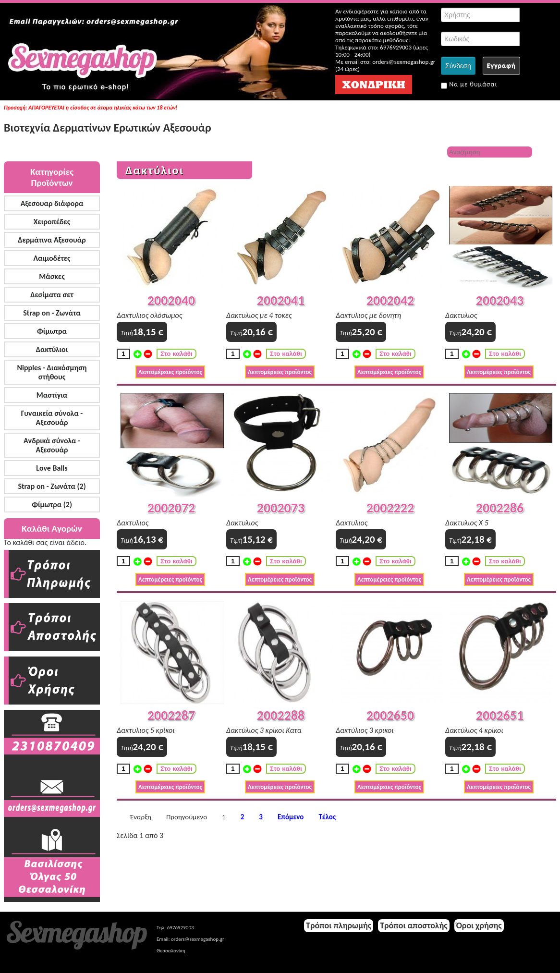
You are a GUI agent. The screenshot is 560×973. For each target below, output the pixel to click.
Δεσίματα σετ (52, 295)
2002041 (281, 300)
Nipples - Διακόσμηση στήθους (52, 372)
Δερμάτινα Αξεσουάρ (52, 240)
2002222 (390, 508)
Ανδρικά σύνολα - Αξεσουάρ (52, 445)
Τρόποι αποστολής (414, 925)
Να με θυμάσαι (469, 85)
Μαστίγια (52, 395)
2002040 (171, 300)
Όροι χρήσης (479, 925)
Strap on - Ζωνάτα (52, 313)
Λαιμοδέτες (52, 258)
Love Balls (52, 468)
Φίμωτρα (52, 331)
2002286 (500, 508)
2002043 (500, 300)
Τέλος (327, 817)
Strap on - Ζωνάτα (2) (52, 486)
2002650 (390, 715)
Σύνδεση (458, 66)
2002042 (390, 300)
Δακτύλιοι (52, 349)
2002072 (171, 508)
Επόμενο (291, 817)
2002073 (281, 508)
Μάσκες (52, 276)
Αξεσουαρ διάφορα (52, 203)
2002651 (500, 715)
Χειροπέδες (52, 222)
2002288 (281, 715)
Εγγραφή (501, 66)
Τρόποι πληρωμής (339, 925)
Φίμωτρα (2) (52, 505)
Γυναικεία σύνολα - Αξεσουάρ (52, 418)
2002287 (171, 715)
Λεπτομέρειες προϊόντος (170, 372)
